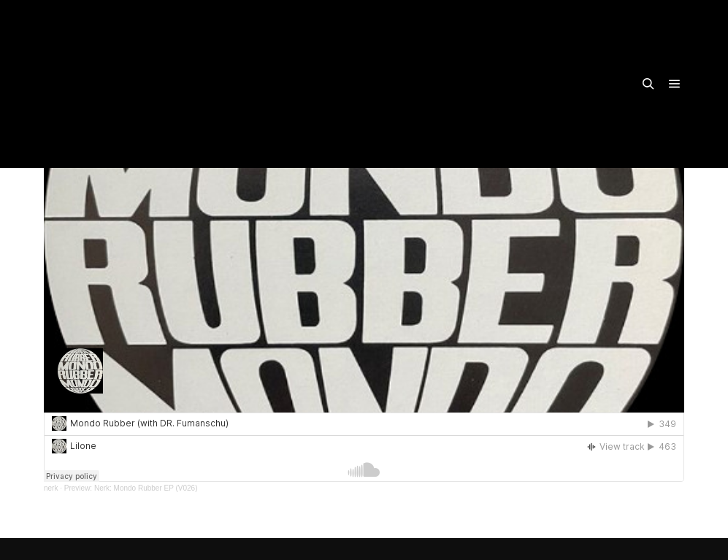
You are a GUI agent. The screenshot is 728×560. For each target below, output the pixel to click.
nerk (51, 488)
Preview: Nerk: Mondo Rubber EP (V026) (131, 488)
